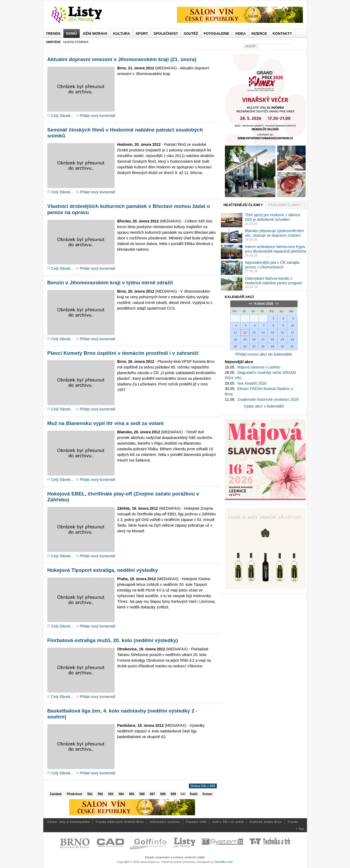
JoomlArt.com (223, 862)
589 (173, 794)
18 (235, 339)
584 (121, 794)
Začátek (56, 794)
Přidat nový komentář (97, 116)
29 (273, 346)
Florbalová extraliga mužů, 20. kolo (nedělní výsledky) (113, 640)
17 (292, 332)
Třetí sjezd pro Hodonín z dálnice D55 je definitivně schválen (273, 217)
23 (282, 339)
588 (163, 794)
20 (254, 339)
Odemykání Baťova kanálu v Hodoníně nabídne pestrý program (274, 281)
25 (235, 346)
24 (292, 339)
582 (100, 794)
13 (254, 332)
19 (245, 339)
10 (292, 325)
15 (273, 332)
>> (276, 304)
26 (245, 346)
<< (251, 304)
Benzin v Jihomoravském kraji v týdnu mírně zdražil (110, 283)
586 (142, 794)
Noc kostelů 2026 (252, 383)
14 (263, 332)
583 (111, 794)
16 (282, 332)
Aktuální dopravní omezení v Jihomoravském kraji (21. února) (122, 59)
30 (282, 346)
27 (254, 346)
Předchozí (74, 794)
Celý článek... (62, 116)
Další (194, 794)
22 (273, 339)
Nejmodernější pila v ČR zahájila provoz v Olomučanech (272, 265)
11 (235, 332)
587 (153, 794)
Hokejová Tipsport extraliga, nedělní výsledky (103, 570)
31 (292, 346)
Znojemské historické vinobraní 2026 (268, 399)
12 (245, 332)
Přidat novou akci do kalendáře (264, 354)
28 (263, 346)
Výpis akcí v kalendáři (264, 406)
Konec (208, 794)
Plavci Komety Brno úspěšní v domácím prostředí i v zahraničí (123, 353)
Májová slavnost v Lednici (259, 367)
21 (263, 339)
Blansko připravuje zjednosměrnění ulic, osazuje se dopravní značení (275, 233)
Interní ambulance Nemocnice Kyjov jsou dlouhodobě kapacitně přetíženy (276, 249)
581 (90, 794)
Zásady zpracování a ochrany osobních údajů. (175, 857)
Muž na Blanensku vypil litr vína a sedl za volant (106, 423)
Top (301, 829)
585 (132, 794)
